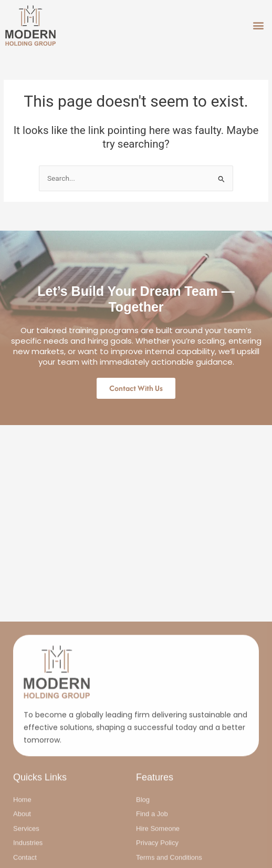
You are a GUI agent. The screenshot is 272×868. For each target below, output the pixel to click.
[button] (258, 25)
